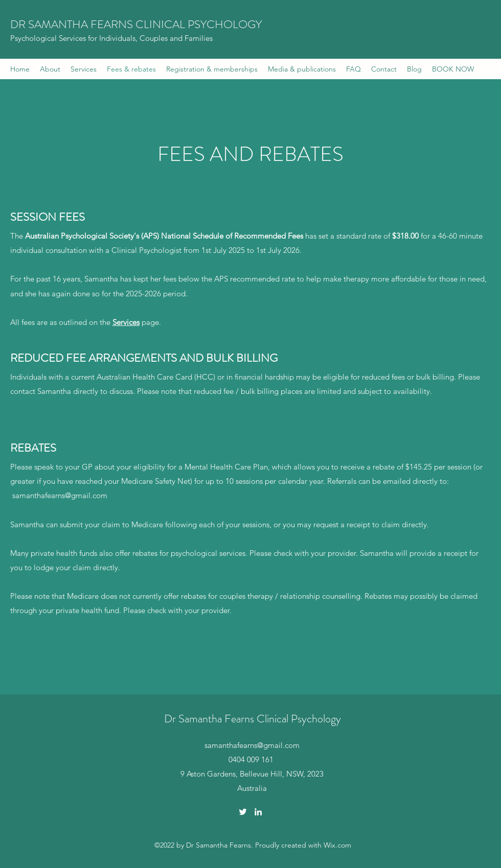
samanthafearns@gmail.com (60, 495)
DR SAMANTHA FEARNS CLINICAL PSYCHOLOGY (136, 24)
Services (126, 322)
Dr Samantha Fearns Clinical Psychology (253, 719)
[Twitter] (243, 812)
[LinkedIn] (258, 812)
